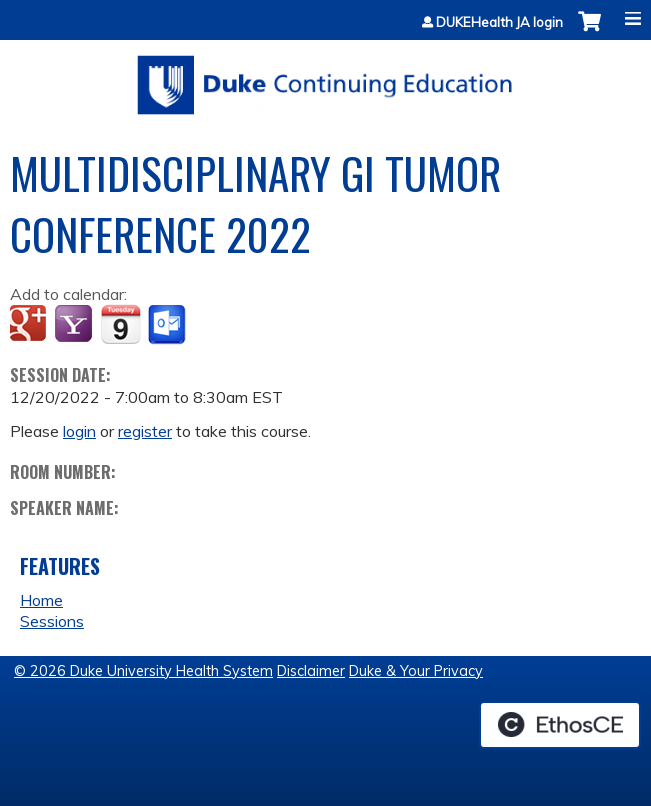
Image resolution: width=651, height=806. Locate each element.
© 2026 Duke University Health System (143, 671)
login (79, 431)
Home (41, 600)
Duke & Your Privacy (416, 671)
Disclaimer (311, 671)
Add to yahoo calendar (75, 325)
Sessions (52, 621)
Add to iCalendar (120, 324)
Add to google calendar (30, 325)
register (145, 431)
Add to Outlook (168, 325)
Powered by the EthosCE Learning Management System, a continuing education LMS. (560, 725)
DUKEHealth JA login (499, 22)
